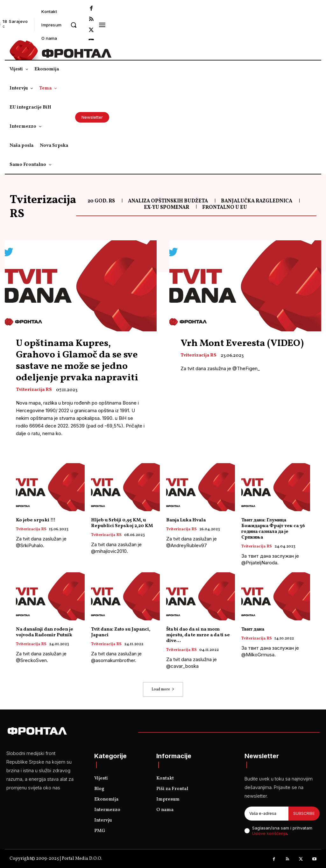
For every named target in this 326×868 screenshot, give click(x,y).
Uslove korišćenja (270, 834)
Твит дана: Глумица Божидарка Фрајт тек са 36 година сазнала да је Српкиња (273, 529)
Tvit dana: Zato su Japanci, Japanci (121, 632)
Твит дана (253, 629)
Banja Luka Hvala (186, 520)
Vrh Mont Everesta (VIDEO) (242, 343)
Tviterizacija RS (34, 390)
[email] (266, 814)
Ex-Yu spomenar (167, 208)
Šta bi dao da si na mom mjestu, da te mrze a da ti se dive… (198, 635)
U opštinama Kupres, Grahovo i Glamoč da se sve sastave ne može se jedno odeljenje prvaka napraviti (77, 361)
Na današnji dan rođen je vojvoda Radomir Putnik (45, 632)
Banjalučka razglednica (257, 201)
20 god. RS (101, 201)
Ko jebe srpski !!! (36, 520)
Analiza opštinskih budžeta (168, 201)
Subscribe (304, 813)
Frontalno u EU (225, 208)
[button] (74, 25)
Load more (163, 689)
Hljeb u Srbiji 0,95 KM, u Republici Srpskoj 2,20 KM (122, 523)
